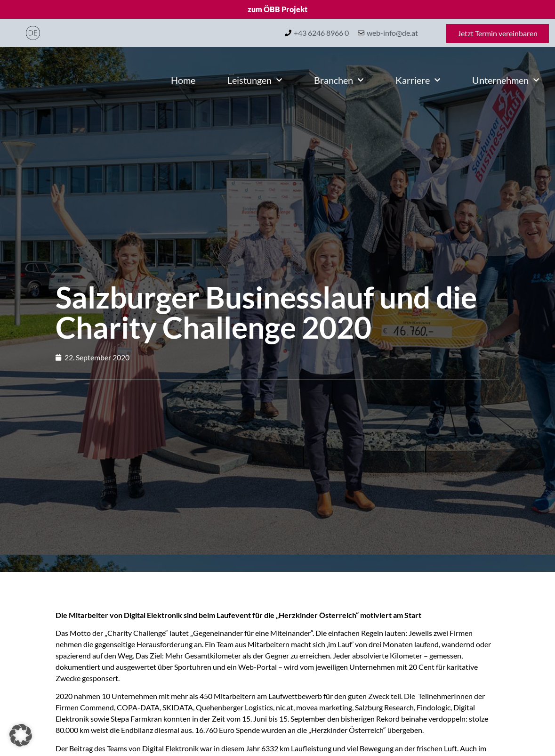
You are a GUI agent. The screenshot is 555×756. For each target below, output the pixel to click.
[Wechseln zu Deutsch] (33, 33)
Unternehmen (506, 80)
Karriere (418, 80)
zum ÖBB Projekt (277, 9)
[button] (21, 735)
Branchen (339, 80)
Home (183, 80)
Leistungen (255, 80)
